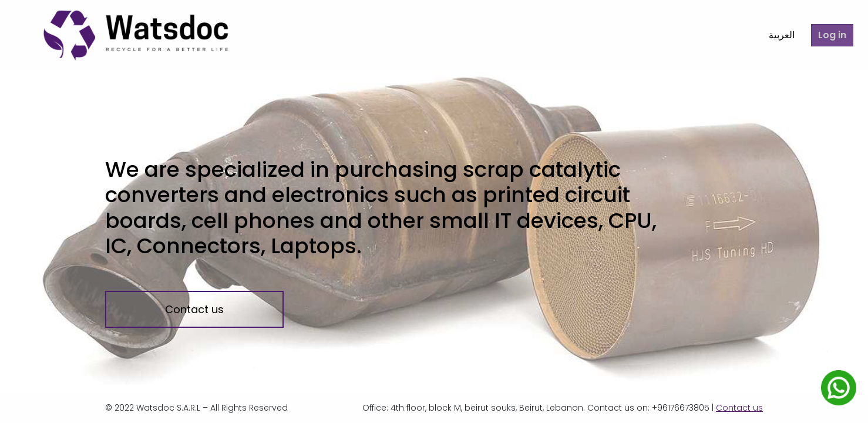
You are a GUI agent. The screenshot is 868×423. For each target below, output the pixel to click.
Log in (830, 35)
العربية (773, 35)
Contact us (194, 309)
